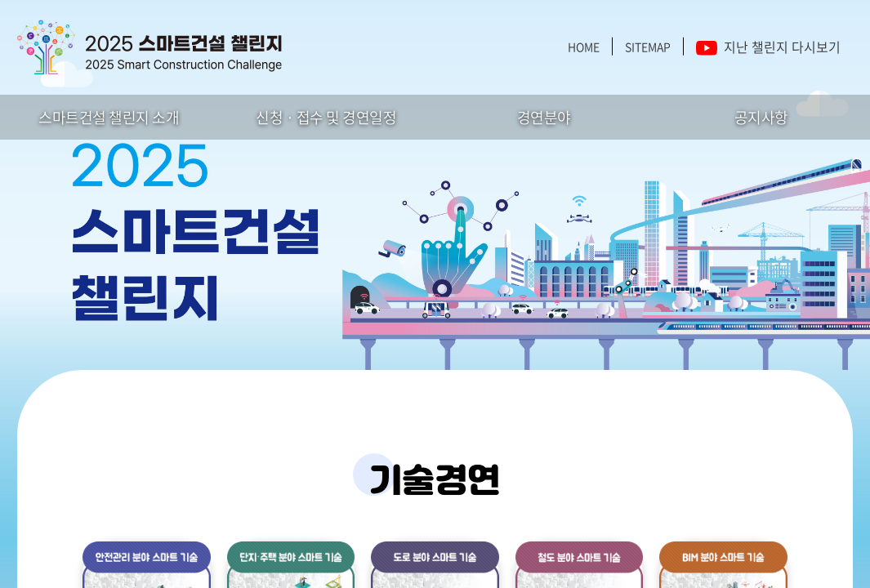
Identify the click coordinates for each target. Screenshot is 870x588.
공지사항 (761, 117)
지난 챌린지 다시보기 (768, 47)
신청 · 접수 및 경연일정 (326, 117)
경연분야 (544, 117)
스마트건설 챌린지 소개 (109, 117)
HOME (584, 47)
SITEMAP (648, 47)
